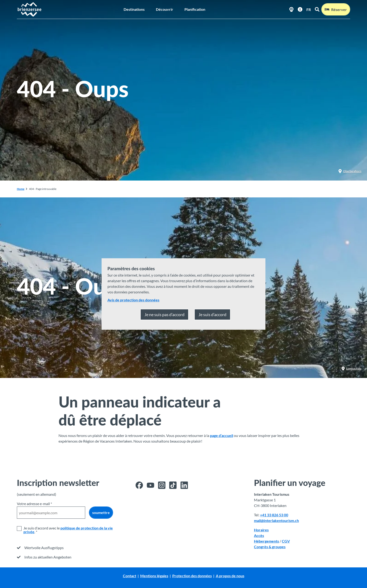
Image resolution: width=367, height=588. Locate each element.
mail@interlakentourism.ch (276, 520)
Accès (259, 535)
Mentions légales (154, 576)
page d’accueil (222, 435)
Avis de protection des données (133, 300)
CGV (286, 541)
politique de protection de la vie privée (68, 530)
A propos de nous (230, 576)
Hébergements (266, 541)
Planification (195, 9)
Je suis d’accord (212, 314)
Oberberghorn (350, 171)
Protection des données (192, 576)
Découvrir (165, 9)
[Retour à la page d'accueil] (29, 9)
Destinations (134, 9)
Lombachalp (351, 369)
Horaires (261, 530)
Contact (130, 576)
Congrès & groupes (270, 547)
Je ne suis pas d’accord (164, 314)
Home (21, 189)
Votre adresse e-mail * (34, 504)
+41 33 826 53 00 (274, 515)
